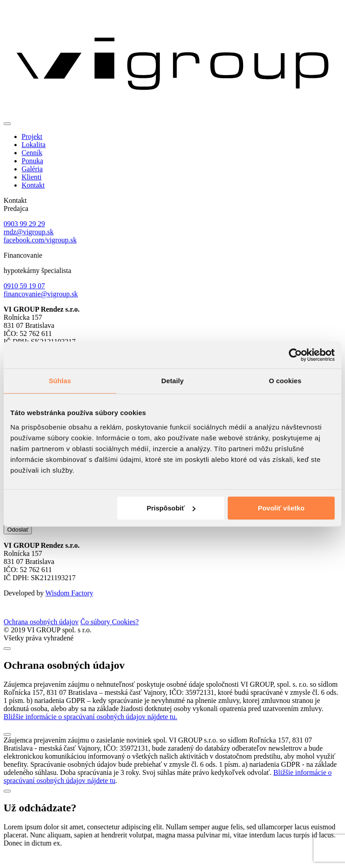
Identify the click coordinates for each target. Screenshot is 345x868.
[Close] (7, 662)
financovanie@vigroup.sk (41, 294)
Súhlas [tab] (60, 381)
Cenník (32, 153)
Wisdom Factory (69, 606)
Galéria (32, 169)
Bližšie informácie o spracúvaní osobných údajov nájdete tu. (91, 730)
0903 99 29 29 (24, 224)
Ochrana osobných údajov (41, 635)
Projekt (32, 136)
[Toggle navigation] (7, 124)
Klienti (31, 177)
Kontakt (33, 185)
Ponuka (32, 161)
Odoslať (18, 543)
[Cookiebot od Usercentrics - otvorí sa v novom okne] (295, 355)
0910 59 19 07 (24, 286)
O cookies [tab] (285, 381)
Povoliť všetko (281, 508)
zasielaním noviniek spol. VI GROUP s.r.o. (111, 534)
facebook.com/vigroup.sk (40, 240)
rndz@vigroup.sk (29, 232)
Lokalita (33, 145)
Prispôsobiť (171, 508)
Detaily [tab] (172, 381)
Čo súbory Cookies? (110, 635)
